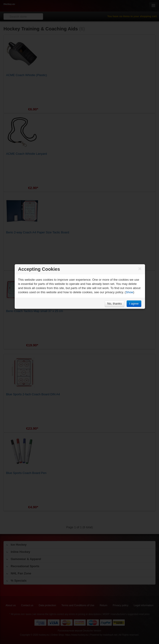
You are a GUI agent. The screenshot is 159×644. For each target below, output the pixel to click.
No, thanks (115, 304)
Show (130, 292)
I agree (134, 304)
